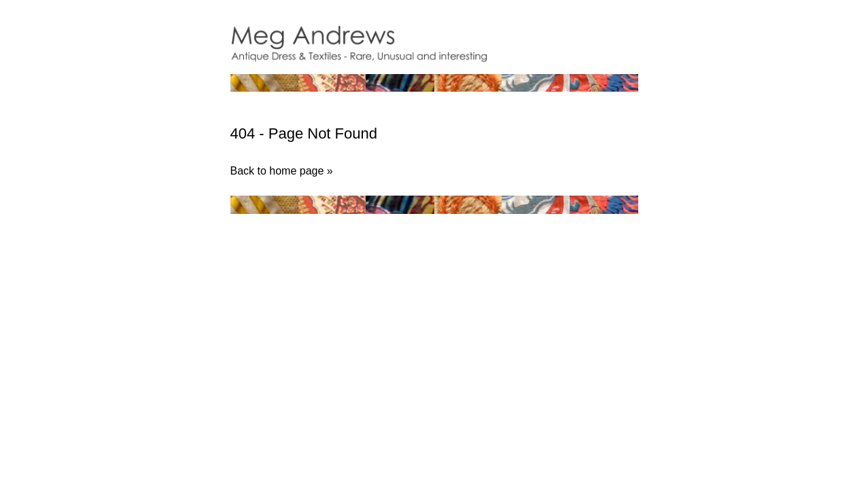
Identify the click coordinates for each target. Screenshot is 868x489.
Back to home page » (282, 171)
